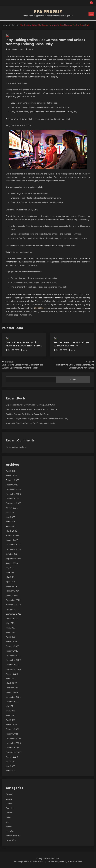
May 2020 (11, 771)
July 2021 (10, 706)
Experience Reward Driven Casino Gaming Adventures (30, 405)
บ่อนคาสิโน (11, 840)
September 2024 (14, 559)
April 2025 (11, 526)
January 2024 (12, 595)
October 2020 (12, 748)
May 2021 (11, 715)
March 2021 (11, 724)
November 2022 (13, 660)
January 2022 (12, 692)
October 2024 (12, 554)
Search (73, 380)
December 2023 (13, 600)
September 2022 (14, 669)
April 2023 (11, 637)
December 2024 (13, 545)
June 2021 (11, 711)
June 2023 (11, 628)
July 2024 (10, 568)
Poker (8, 817)
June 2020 (11, 766)
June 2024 (11, 572)
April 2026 (11, 471)
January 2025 (12, 540)
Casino (9, 799)
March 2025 (11, 531)
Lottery (9, 813)
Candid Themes (75, 861)
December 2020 (13, 738)
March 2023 (11, 642)
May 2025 (11, 522)
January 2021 (12, 734)
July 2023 (10, 623)
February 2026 (13, 480)
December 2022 (13, 655)
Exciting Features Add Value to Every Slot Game (71, 344)
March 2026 (11, 475)
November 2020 (13, 743)
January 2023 (12, 651)
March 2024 (11, 586)
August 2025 (12, 508)
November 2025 (13, 494)
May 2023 (11, 632)
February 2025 (13, 535)
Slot (7, 35)
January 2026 (12, 485)
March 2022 (11, 683)
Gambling (10, 808)
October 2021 (12, 702)
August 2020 (12, 757)
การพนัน (10, 831)
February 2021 (13, 729)
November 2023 (13, 605)
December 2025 (13, 489)
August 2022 (12, 674)
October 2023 (12, 609)
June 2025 (11, 517)
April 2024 (11, 582)
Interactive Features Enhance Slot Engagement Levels (30, 423)
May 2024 (11, 577)
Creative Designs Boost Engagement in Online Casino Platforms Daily (37, 419)
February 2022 (13, 688)
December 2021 (13, 697)
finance (9, 803)
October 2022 (12, 665)
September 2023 (14, 614)
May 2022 (11, 678)
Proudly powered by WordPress (29, 861)
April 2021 (11, 720)
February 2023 (13, 646)
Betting (9, 794)
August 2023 (12, 618)
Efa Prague (48, 12)
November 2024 (13, 549)
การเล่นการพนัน (13, 836)
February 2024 (13, 591)
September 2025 (14, 503)
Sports (9, 827)
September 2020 (14, 752)
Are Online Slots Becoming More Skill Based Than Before (24, 344)
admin (31, 49)
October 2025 (12, 498)
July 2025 (10, 512)
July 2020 (10, 761)
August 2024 (12, 563)
